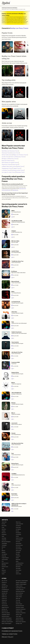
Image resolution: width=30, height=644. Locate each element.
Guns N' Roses (19, 549)
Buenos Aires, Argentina (21, 622)
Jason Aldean (19, 570)
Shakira (17, 558)
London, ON (4, 598)
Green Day (4, 556)
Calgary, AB (4, 595)
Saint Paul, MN (5, 586)
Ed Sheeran (4, 534)
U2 (2, 549)
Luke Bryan (18, 556)
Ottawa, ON (4, 602)
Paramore (4, 570)
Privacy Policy (8, 637)
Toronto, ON (4, 604)
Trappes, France (17, 168)
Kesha (17, 561)
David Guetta (19, 543)
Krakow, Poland (19, 604)
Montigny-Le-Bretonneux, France (10, 159)
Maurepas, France (20, 172)
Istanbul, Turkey (19, 611)
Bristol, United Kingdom (7, 623)
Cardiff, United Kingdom (7, 618)
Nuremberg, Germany (20, 591)
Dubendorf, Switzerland (21, 609)
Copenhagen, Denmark (21, 588)
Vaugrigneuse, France (7, 168)
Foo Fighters (18, 529)
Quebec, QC (4, 597)
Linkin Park (4, 540)
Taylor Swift (4, 522)
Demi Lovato (18, 551)
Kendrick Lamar (5, 567)
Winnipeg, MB (5, 591)
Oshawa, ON (4, 600)
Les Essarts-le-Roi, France (18, 170)
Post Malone (18, 533)
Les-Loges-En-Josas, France (8, 172)
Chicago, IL (4, 584)
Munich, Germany (20, 593)
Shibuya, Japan (19, 615)
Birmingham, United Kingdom (22, 581)
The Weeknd (4, 554)
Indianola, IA (4, 582)
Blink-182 (18, 554)
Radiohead (18, 559)
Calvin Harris (18, 574)
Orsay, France (15, 164)
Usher (3, 568)
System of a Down (20, 538)
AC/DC (17, 536)
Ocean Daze (21, 188)
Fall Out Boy (18, 547)
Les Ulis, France (5, 157)
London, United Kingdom (7, 620)
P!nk (3, 561)
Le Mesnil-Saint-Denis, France (9, 166)
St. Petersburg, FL (5, 590)
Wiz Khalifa (18, 568)
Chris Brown (18, 526)
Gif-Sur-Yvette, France (7, 155)
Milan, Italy (18, 598)
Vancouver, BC (5, 606)
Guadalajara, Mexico (6, 615)
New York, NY (4, 581)
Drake (3, 527)
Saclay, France (20, 166)
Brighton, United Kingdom (21, 584)
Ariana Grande (5, 559)
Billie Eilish (4, 565)
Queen (3, 574)
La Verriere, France (6, 170)
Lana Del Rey (19, 534)
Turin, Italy (18, 600)
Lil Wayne (4, 572)
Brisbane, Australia (20, 620)
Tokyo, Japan (18, 616)
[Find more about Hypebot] (15, 3)
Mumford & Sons (19, 545)
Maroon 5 (4, 533)
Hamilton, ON (4, 593)
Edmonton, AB (5, 611)
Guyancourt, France (6, 164)
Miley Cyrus (18, 522)
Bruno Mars (4, 526)
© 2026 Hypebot (8, 628)
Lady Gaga (4, 538)
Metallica (4, 552)
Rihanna (3, 551)
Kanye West (18, 527)
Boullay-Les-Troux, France (19, 28)
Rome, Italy (18, 602)
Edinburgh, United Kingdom (7, 622)
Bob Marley (18, 567)
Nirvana (17, 531)
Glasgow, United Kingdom (21, 582)
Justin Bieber (4, 543)
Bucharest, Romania (20, 606)
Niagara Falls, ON (5, 607)
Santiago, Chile (19, 623)
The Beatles (4, 545)
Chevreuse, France (6, 153)
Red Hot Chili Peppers (6, 542)
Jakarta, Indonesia (20, 618)
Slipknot (18, 572)
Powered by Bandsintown (12, 631)
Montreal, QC (4, 609)
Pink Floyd (18, 542)
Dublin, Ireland (19, 597)
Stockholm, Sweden (20, 607)
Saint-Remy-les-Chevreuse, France (10, 151)
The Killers (18, 552)
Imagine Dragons (5, 558)
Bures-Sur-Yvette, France (8, 161)
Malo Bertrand (15, 190)
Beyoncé (4, 547)
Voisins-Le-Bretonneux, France (17, 157)
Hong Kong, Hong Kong (21, 613)
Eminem (3, 524)
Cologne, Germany (20, 590)
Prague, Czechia (19, 586)
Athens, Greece (19, 595)
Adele (3, 536)
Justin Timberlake (19, 524)
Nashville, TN (4, 588)
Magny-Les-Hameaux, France (20, 155)
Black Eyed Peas (19, 565)
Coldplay (4, 531)
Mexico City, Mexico (6, 613)
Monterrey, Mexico (6, 616)
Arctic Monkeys (19, 540)
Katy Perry (4, 529)
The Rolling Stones (20, 563)
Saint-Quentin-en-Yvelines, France (10, 163)
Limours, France (15, 153)
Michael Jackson (5, 563)
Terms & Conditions (10, 634)
